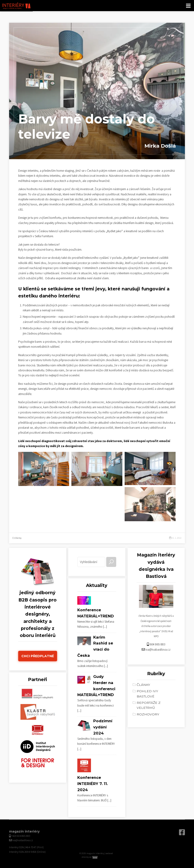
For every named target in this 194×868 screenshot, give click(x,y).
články (18, 538)
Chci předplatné (38, 656)
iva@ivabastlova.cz (158, 650)
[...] (105, 627)
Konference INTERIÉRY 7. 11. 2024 (93, 784)
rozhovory (148, 714)
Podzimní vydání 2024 (103, 727)
